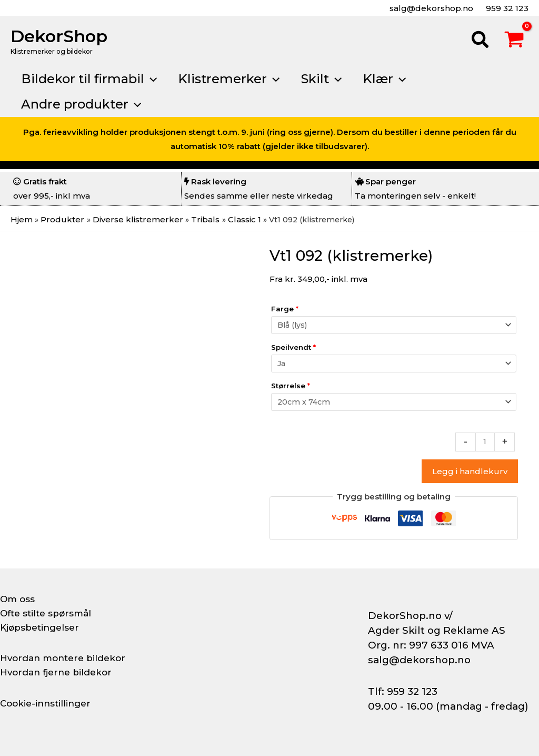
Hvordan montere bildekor (66, 658)
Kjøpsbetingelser (42, 627)
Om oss (18, 599)
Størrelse (291, 387)
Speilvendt (293, 348)
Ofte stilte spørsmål (48, 613)
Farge (285, 308)
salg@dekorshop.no (430, 8)
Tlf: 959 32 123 (403, 691)
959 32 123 (506, 8)
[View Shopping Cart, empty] (514, 41)
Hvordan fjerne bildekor (59, 672)
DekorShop (59, 36)
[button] (481, 41)
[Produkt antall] (485, 445)
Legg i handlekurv (470, 475)
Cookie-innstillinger (48, 703)
